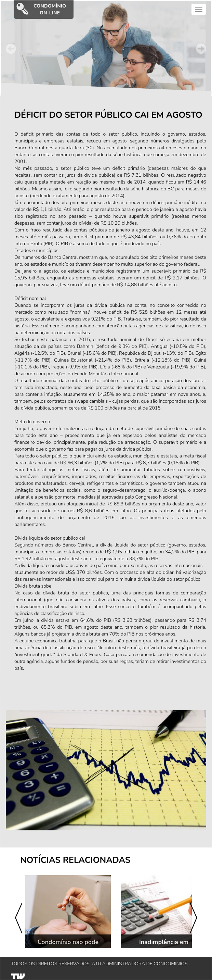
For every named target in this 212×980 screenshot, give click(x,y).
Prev (11, 49)
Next (201, 49)
